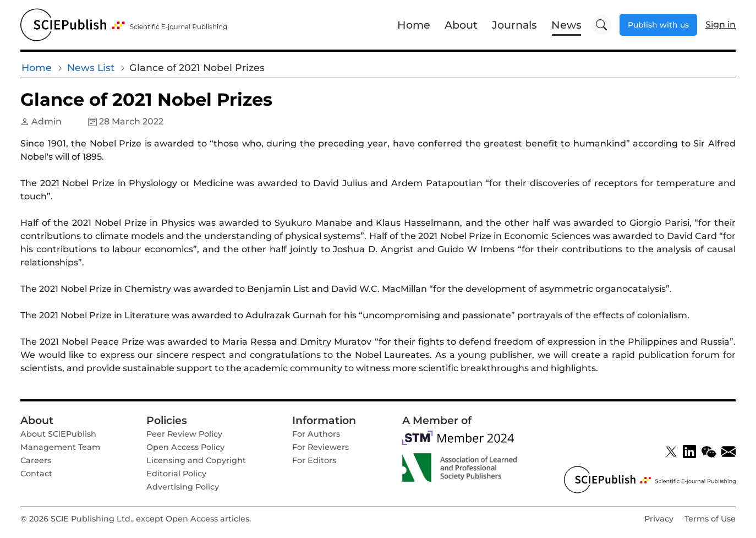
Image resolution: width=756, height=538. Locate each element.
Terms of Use (710, 519)
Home (414, 25)
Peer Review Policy (184, 434)
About (461, 25)
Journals (514, 25)
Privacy (659, 519)
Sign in (721, 25)
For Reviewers (321, 447)
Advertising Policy (183, 487)
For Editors (314, 460)
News (566, 25)
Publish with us (658, 25)
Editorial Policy (176, 474)
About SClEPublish (58, 434)
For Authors (316, 434)
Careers (36, 460)
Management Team (60, 447)
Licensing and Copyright (196, 460)
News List (91, 67)
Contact (36, 474)
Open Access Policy (185, 447)
